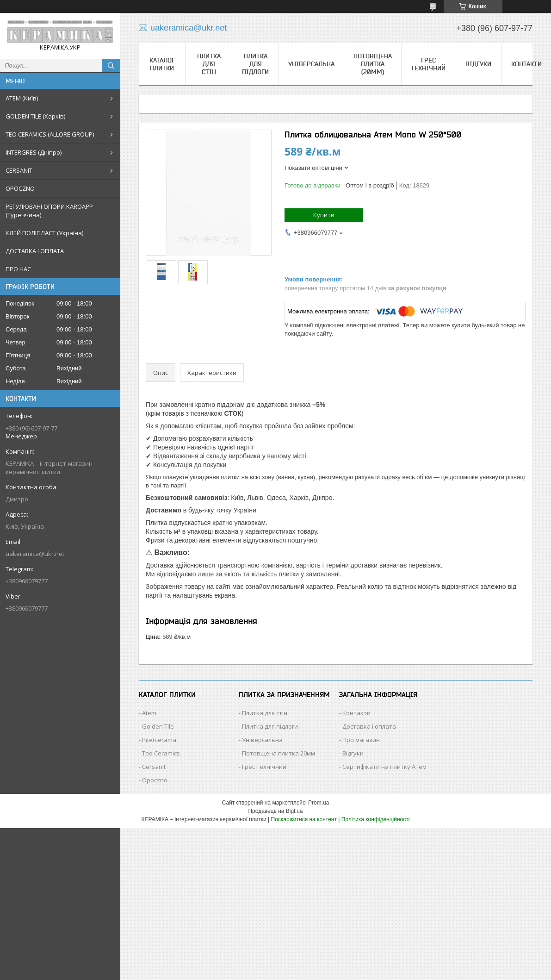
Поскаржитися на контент (304, 819)
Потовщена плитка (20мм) (373, 64)
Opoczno (155, 780)
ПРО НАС (18, 269)
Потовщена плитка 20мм (279, 753)
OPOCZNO (20, 188)
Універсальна (311, 64)
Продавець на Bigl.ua (275, 811)
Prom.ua (319, 803)
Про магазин (361, 740)
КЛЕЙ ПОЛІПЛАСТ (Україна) (44, 233)
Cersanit (154, 767)
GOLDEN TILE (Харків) (35, 116)
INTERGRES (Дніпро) (34, 152)
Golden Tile (158, 726)
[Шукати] (111, 66)
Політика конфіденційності (376, 819)
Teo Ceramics (161, 753)
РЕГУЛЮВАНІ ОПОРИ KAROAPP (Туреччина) (49, 211)
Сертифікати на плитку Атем (384, 767)
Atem (149, 713)
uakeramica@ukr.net (35, 554)
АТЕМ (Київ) (22, 98)
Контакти (526, 64)
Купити (324, 215)
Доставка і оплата (369, 726)
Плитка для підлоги (255, 64)
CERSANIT (19, 170)
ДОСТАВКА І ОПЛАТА (35, 251)
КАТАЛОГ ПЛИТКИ (162, 64)
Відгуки (478, 64)
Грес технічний (428, 64)
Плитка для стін (209, 64)
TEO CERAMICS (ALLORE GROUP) (50, 134)
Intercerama (159, 740)
